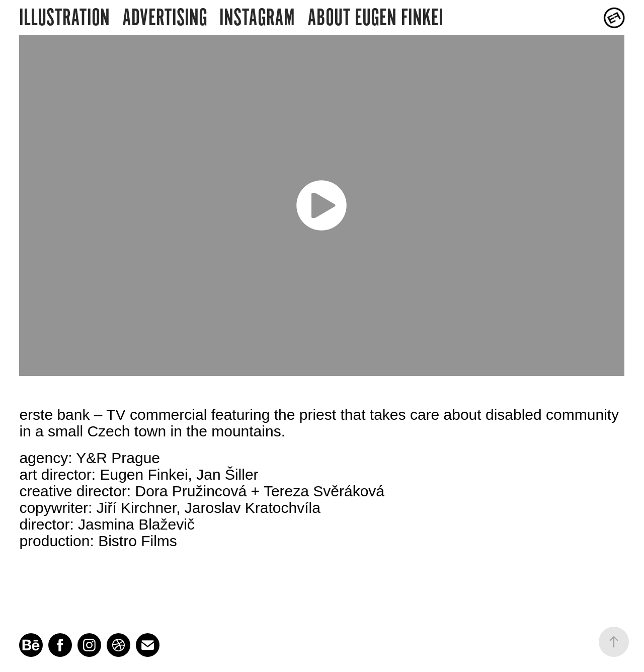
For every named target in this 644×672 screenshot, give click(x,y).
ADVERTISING (165, 18)
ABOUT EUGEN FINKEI (375, 18)
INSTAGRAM (257, 18)
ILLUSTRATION (64, 18)
